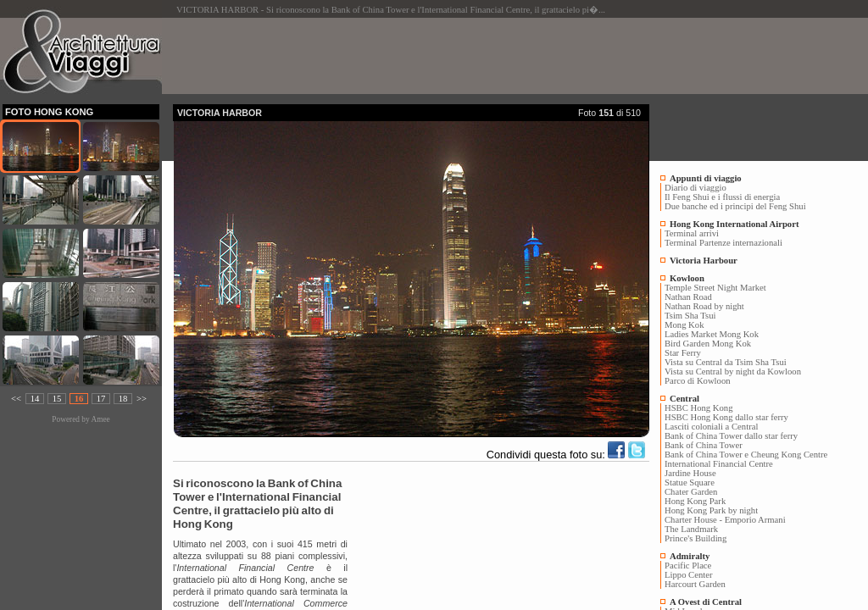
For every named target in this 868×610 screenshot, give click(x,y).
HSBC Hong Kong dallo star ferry (726, 417)
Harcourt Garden (695, 584)
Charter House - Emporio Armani (725, 520)
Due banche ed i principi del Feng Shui (735, 206)
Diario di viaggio (696, 188)
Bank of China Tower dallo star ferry (731, 436)
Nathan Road (688, 297)
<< (16, 399)
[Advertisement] (481, 56)
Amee (100, 419)
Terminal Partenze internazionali (723, 243)
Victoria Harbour (704, 261)
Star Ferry (683, 353)
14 (35, 399)
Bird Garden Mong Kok (708, 344)
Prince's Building (696, 538)
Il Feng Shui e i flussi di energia (722, 197)
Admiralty (690, 556)
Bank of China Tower (704, 445)
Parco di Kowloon (698, 381)
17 (101, 399)
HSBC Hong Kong (699, 408)
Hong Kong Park (695, 501)
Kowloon (687, 278)
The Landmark (691, 529)
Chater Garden (691, 492)
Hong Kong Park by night (711, 510)
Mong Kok (684, 325)
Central (684, 399)
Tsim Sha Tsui (690, 316)
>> (142, 399)
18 (123, 399)
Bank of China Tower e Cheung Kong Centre (746, 455)
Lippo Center (689, 575)
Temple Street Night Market (715, 288)
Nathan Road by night (704, 306)
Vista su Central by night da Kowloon (733, 372)
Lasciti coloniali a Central (711, 427)
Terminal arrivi (692, 233)
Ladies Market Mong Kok (712, 334)
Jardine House (690, 473)
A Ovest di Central (706, 602)
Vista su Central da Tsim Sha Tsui (726, 362)
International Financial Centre (719, 464)
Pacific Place (688, 566)
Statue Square (690, 482)
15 (57, 399)
